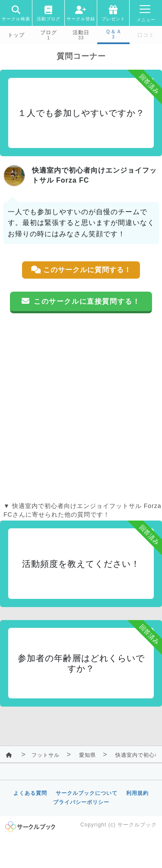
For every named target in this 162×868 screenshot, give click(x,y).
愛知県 (87, 755)
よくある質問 (30, 793)
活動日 (81, 32)
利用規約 (137, 793)
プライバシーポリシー (81, 802)
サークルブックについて (87, 793)
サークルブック (137, 825)
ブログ (49, 32)
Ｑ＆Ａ (114, 32)
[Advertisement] (81, 407)
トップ (16, 35)
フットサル (46, 755)
